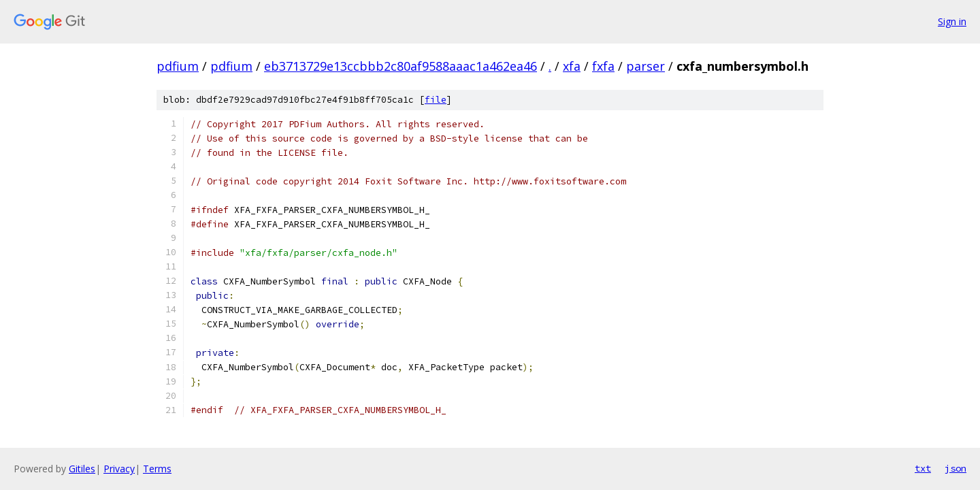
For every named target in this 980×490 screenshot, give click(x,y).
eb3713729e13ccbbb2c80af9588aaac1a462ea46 (401, 66)
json (955, 468)
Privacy (119, 469)
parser (646, 66)
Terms (157, 469)
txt (923, 468)
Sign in (952, 21)
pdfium (178, 66)
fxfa (603, 66)
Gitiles (82, 469)
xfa (572, 66)
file (436, 100)
